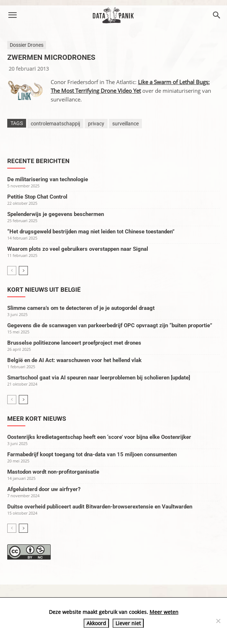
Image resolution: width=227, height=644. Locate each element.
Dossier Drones (27, 45)
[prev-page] (12, 271)
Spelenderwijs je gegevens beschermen (56, 214)
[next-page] (23, 271)
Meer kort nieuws (37, 419)
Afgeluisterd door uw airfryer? (44, 489)
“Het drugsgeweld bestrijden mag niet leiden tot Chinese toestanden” (91, 232)
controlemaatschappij (55, 124)
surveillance (125, 124)
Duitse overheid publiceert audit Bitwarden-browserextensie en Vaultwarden (100, 507)
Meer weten (164, 612)
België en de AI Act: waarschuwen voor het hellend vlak (74, 360)
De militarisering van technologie (48, 179)
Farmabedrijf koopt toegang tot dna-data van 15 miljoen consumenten (92, 454)
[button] (12, 15)
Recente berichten (38, 161)
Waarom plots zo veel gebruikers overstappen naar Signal (78, 249)
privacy (96, 124)
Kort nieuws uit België (44, 290)
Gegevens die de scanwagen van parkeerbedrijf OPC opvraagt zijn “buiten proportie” (110, 325)
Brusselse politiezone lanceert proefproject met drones (74, 343)
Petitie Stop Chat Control (37, 197)
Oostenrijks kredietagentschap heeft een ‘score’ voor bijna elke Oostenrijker (99, 437)
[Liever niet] (218, 621)
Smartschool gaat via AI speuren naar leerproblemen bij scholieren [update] (99, 378)
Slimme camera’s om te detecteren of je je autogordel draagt (81, 308)
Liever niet (128, 623)
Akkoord (96, 623)
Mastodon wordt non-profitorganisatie (53, 472)
